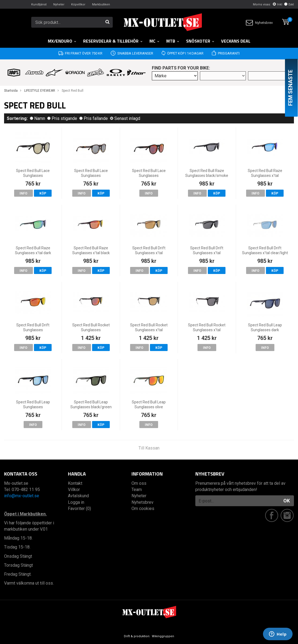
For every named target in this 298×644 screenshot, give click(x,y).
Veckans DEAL (236, 41)
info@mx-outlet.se (22, 496)
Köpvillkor (78, 4)
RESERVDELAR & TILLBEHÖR (113, 41)
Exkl (289, 4)
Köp (43, 193)
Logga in (76, 502)
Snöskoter (200, 41)
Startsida (11, 91)
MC (155, 41)
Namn (37, 118)
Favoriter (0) (79, 508)
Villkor (74, 490)
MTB (173, 41)
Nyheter (59, 4)
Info (23, 193)
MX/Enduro (62, 41)
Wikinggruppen (163, 636)
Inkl (277, 4)
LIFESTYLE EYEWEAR (40, 91)
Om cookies (143, 508)
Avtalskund (78, 496)
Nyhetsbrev (259, 23)
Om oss (139, 483)
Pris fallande (94, 118)
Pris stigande (62, 118)
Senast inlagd (125, 118)
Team (137, 490)
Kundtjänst (39, 4)
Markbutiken (101, 4)
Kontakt (75, 483)
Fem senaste (290, 88)
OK (287, 501)
